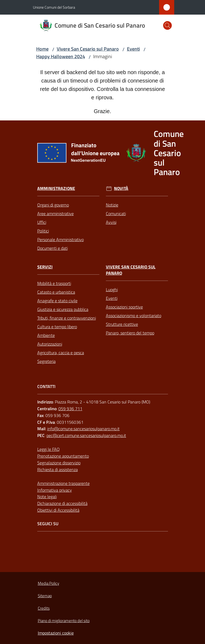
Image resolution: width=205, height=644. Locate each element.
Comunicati (116, 213)
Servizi (45, 267)
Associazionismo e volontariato (134, 316)
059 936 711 (70, 409)
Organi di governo (53, 205)
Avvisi (111, 222)
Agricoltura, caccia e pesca (61, 353)
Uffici (42, 222)
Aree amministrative (56, 213)
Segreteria (46, 361)
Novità (121, 188)
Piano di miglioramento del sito (64, 621)
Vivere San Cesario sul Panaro (88, 49)
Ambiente (46, 335)
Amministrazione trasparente (63, 483)
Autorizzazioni (50, 344)
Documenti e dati (53, 248)
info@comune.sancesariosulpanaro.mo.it (83, 429)
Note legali (47, 497)
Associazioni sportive (124, 307)
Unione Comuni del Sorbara (54, 7)
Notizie (112, 205)
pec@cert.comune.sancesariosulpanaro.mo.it (86, 435)
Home (42, 49)
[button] (167, 25)
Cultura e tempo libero (57, 327)
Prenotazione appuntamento (63, 456)
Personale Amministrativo (61, 239)
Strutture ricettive (122, 324)
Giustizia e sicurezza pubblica (63, 309)
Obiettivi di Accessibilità (58, 510)
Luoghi (112, 290)
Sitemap (45, 596)
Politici (43, 231)
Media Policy (48, 583)
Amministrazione (56, 188)
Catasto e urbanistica (56, 292)
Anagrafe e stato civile (57, 301)
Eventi (133, 49)
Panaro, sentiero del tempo (130, 333)
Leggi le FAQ (48, 449)
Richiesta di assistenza (58, 469)
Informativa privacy (55, 490)
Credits (44, 608)
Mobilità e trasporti (54, 283)
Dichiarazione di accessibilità (62, 503)
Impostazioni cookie (56, 633)
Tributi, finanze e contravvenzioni (67, 318)
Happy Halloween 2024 (61, 56)
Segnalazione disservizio (59, 463)
